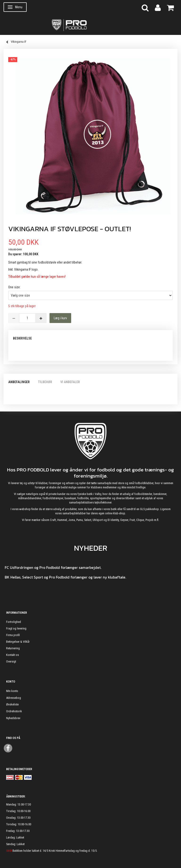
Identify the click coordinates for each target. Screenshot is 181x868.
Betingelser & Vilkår (18, 642)
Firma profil (13, 635)
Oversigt (11, 661)
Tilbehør (45, 382)
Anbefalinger (19, 382)
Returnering (13, 648)
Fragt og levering (16, 628)
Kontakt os (12, 655)
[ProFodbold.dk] (90, 25)
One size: (14, 287)
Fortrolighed (14, 622)
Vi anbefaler (70, 382)
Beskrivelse (22, 338)
